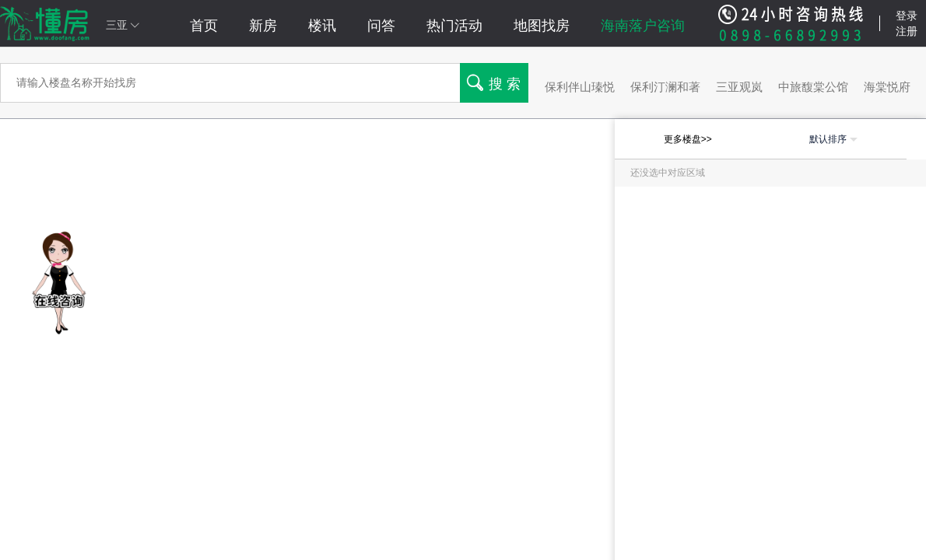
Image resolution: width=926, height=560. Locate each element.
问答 (381, 26)
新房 (263, 26)
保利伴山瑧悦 (580, 87)
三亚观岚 (739, 87)
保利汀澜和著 (665, 87)
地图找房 (542, 26)
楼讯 (322, 26)
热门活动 (454, 26)
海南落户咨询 (643, 26)
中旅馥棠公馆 (813, 87)
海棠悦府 (887, 87)
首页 (204, 26)
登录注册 (907, 23)
